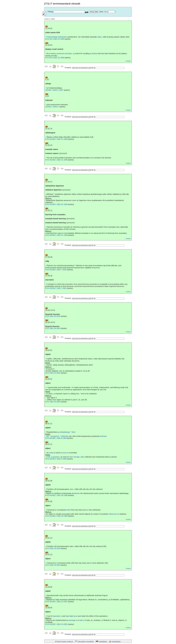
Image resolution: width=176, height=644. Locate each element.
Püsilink (128, 61)
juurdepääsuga (64, 432)
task (81, 620)
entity (51, 453)
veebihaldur (116, 642)
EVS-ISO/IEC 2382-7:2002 (56, 270)
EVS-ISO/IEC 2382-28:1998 (56, 495)
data (82, 457)
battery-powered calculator (61, 54)
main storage (74, 457)
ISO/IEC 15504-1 (52, 107)
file (49, 457)
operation (57, 616)
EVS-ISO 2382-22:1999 (55, 39)
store (75, 616)
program (56, 457)
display (94, 54)
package (72, 620)
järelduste (76, 493)
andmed (103, 436)
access (64, 453)
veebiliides (103, 642)
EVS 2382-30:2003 (53, 316)
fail (47, 436)
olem (74, 432)
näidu (99, 37)
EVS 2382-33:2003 (53, 373)
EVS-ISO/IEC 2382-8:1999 (56, 438)
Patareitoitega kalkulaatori (57, 37)
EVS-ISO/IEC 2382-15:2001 (56, 602)
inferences (113, 514)
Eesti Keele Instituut (65, 642)
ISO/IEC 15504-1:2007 (54, 90)
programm (55, 436)
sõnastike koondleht (86, 642)
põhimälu (65, 436)
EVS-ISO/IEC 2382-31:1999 (56, 139)
